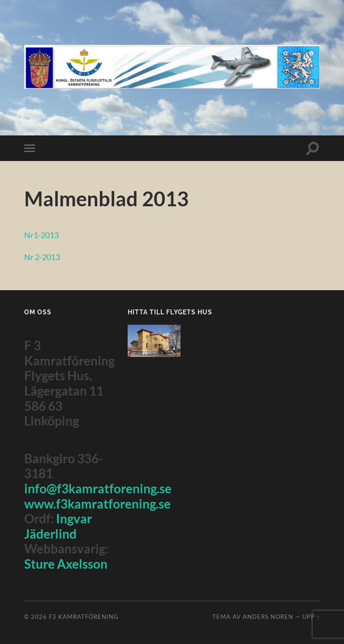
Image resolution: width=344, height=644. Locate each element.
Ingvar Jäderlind (58, 526)
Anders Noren (268, 617)
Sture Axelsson (66, 564)
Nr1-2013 (43, 235)
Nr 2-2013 (44, 257)
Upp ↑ (311, 617)
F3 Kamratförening (84, 617)
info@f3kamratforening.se (98, 488)
